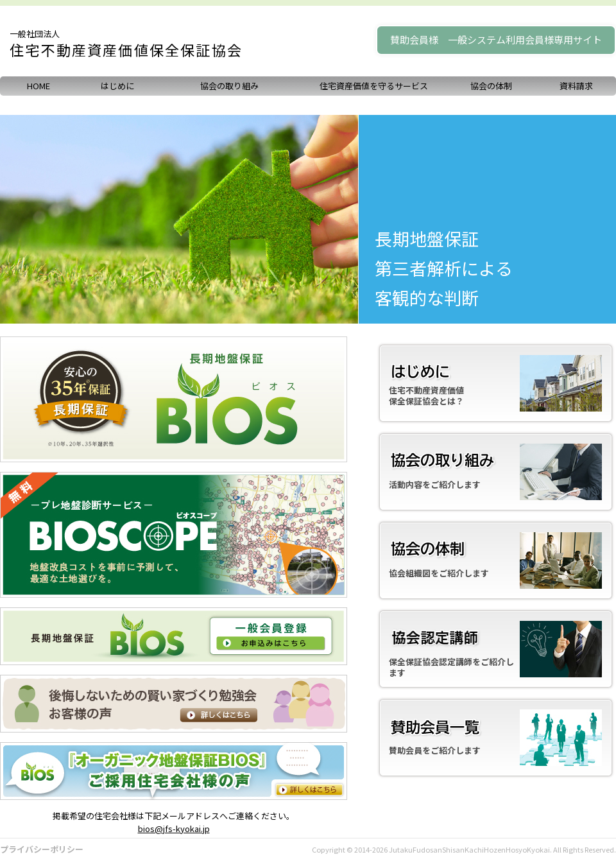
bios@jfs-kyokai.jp (174, 829)
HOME (38, 86)
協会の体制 (491, 86)
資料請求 (576, 86)
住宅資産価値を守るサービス (374, 86)
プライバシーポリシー (42, 849)
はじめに (117, 86)
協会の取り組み (229, 86)
